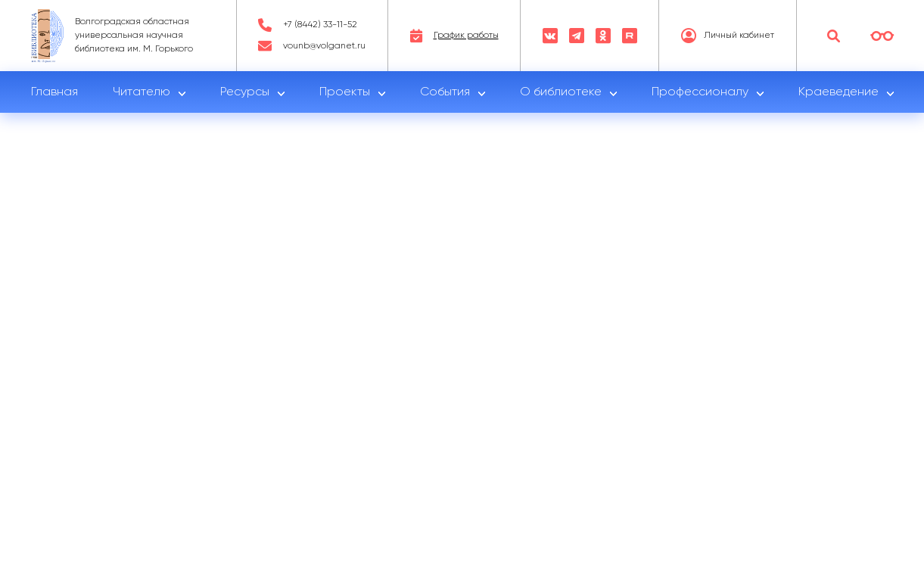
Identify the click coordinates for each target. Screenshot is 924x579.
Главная (54, 92)
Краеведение (838, 92)
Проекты (345, 92)
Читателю (142, 92)
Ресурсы (245, 92)
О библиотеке (561, 92)
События (445, 92)
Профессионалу (700, 92)
